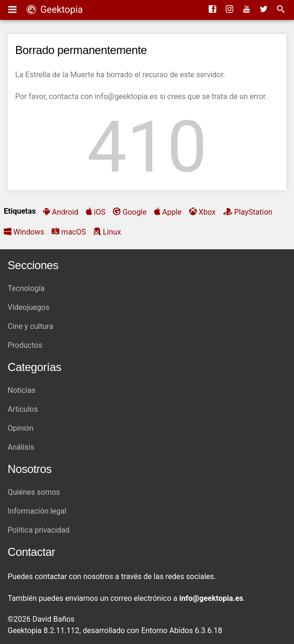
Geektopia (55, 9)
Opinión (21, 428)
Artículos (23, 409)
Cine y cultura (30, 326)
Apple (172, 212)
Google (134, 212)
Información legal (37, 511)
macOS (73, 232)
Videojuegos (28, 307)
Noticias (22, 390)
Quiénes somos (34, 492)
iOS (100, 212)
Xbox (207, 212)
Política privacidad (39, 530)
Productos (25, 345)
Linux (112, 232)
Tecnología (26, 288)
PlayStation (253, 212)
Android (65, 212)
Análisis (21, 447)
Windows (29, 232)
